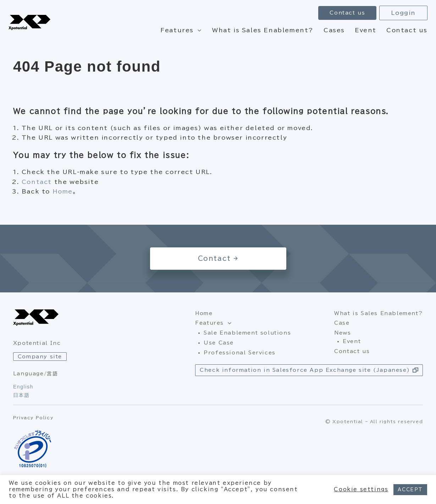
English (23, 387)
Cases (334, 30)
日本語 (21, 395)
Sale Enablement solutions (247, 333)
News (343, 333)
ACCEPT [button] (410, 490)
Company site (40, 357)
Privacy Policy (33, 418)
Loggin (403, 13)
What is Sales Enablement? (263, 30)
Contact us (407, 30)
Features (177, 30)
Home (63, 191)
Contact (37, 182)
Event (366, 30)
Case (342, 323)
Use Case (219, 343)
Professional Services (240, 353)
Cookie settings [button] (361, 489)
